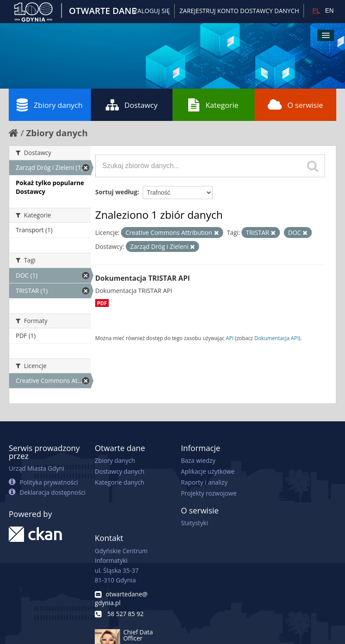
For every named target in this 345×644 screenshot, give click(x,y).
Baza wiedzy (198, 460)
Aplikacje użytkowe (208, 471)
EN (329, 10)
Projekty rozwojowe (209, 493)
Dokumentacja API (277, 338)
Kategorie (213, 105)
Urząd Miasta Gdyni (36, 468)
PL (316, 10)
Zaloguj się (152, 11)
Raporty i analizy (204, 482)
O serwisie (295, 105)
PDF (102, 303)
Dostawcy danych (119, 471)
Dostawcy (132, 105)
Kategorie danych (119, 482)
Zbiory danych (50, 105)
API (230, 338)
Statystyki (194, 523)
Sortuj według (116, 192)
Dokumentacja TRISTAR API (143, 278)
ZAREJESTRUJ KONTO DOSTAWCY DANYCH (239, 11)
